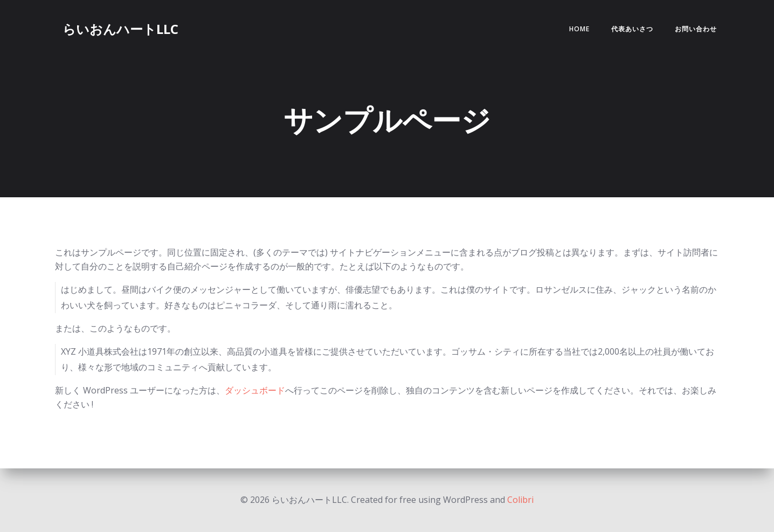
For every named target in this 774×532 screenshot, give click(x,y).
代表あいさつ (632, 29)
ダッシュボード (255, 390)
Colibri (520, 500)
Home (579, 29)
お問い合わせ (696, 29)
